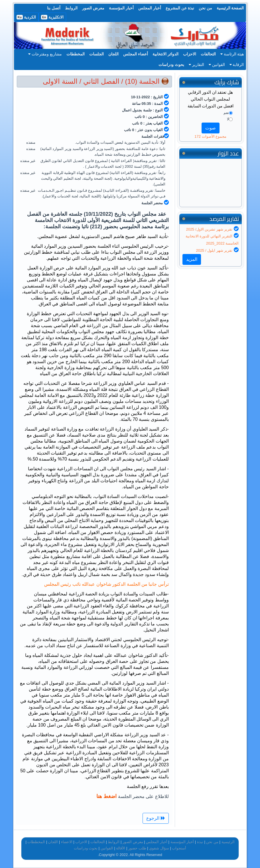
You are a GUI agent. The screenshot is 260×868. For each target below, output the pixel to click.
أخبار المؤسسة (121, 8)
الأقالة (121, 848)
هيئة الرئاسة (232, 54)
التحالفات (208, 54)
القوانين (217, 65)
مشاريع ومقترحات (45, 54)
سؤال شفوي (159, 848)
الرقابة (237, 65)
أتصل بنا (54, 8)
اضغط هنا (106, 796)
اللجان (113, 54)
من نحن (205, 8)
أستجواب (179, 848)
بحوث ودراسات (171, 65)
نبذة (200, 842)
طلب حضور (137, 848)
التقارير (196, 65)
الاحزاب (190, 54)
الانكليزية (52, 17)
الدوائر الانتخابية (165, 54)
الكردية (26, 17)
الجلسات (97, 54)
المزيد (192, 259)
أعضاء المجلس (136, 54)
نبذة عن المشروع (180, 8)
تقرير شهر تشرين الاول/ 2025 (209, 229)
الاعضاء (67, 842)
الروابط (71, 8)
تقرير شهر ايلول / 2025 (214, 250)
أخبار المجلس (150, 8)
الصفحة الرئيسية (230, 8)
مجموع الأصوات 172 (210, 136)
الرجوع (156, 818)
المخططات (76, 54)
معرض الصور (93, 8)
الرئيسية (228, 842)
